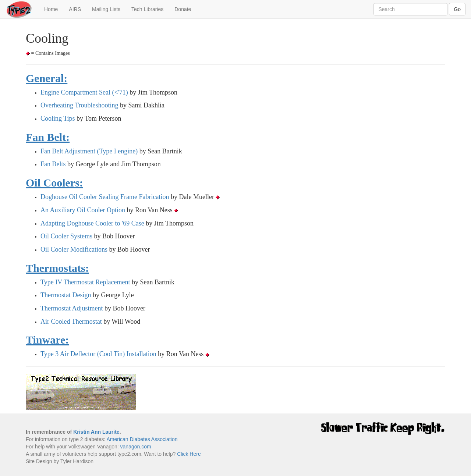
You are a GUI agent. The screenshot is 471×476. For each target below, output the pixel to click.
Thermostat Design (66, 295)
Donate (183, 9)
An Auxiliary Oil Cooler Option (83, 210)
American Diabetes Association (142, 439)
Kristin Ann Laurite (96, 432)
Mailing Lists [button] (106, 9)
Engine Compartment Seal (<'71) (84, 92)
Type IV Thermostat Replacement (85, 282)
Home (54, 9)
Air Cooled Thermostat (71, 322)
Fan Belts (53, 164)
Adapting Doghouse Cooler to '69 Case (92, 223)
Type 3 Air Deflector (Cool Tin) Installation (98, 354)
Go (457, 9)
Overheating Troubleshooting (79, 105)
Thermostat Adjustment (72, 308)
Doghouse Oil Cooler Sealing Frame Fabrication (105, 197)
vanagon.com (136, 447)
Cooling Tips (58, 118)
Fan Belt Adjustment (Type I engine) (89, 151)
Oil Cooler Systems (66, 236)
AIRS (75, 9)
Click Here (189, 454)
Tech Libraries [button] (147, 9)
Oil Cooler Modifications (74, 249)
